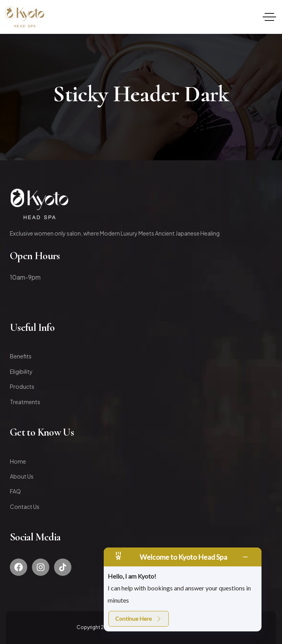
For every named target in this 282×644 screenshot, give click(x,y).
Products (22, 386)
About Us (22, 476)
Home (18, 461)
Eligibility (21, 371)
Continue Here (139, 619)
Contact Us (25, 507)
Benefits (21, 356)
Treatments (25, 402)
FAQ (15, 491)
